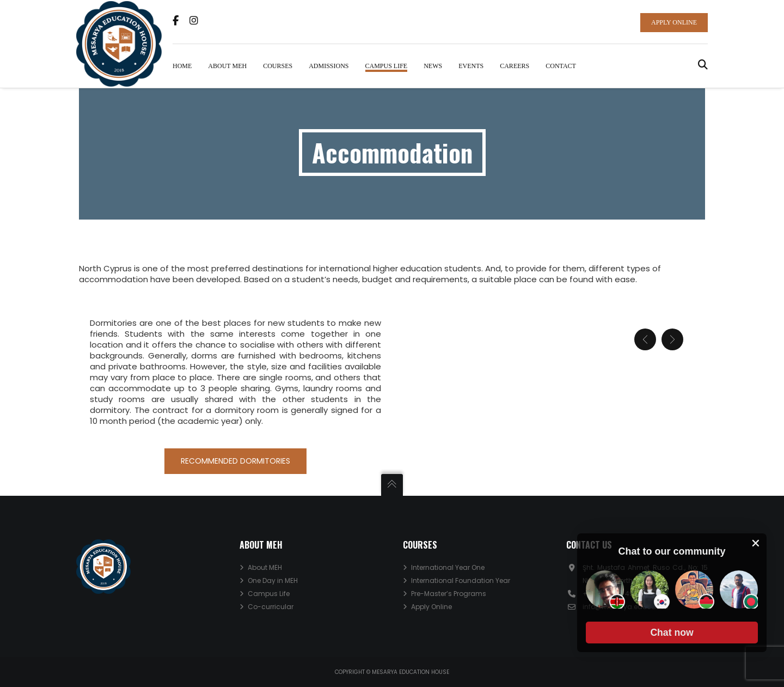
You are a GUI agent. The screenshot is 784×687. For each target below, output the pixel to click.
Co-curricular (271, 607)
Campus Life (269, 594)
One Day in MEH (273, 580)
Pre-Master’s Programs (449, 594)
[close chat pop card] (756, 543)
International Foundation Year (461, 580)
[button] (672, 633)
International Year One (448, 567)
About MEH (265, 567)
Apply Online (431, 607)
